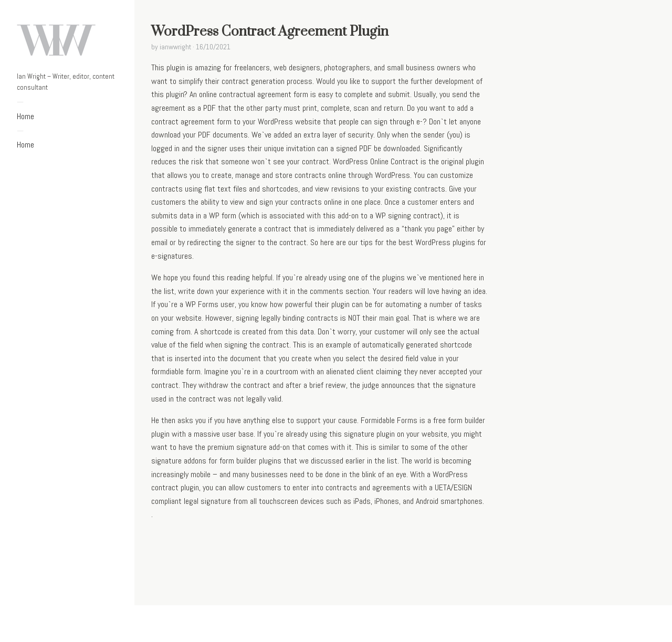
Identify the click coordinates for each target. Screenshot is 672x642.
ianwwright (175, 47)
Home (25, 116)
